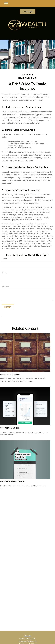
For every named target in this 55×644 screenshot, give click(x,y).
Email (4, 273)
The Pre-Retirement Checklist (12, 481)
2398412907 (30, 639)
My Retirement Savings (10, 428)
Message (6, 286)
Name (4, 259)
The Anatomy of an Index (10, 374)
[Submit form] (8, 307)
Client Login (27, 12)
